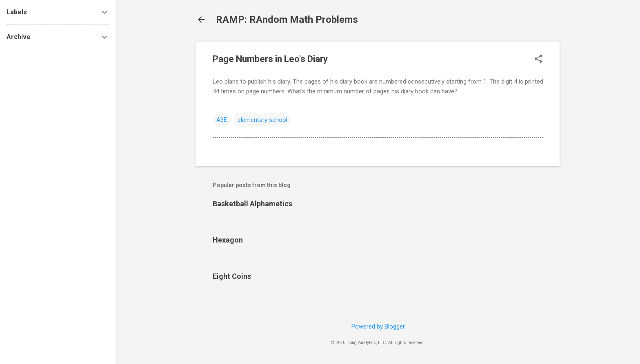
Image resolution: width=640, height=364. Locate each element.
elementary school (262, 120)
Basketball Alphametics (252, 204)
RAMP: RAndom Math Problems (287, 20)
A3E (222, 120)
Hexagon (228, 240)
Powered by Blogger (378, 326)
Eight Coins (232, 276)
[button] (538, 60)
